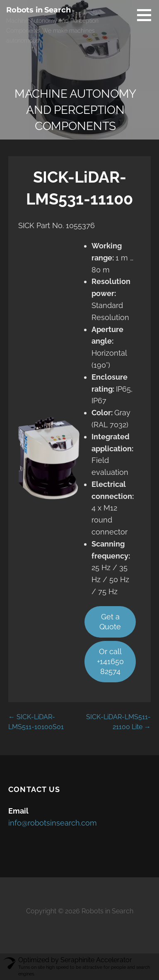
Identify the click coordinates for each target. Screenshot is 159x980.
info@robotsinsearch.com (53, 823)
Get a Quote (110, 622)
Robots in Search (38, 10)
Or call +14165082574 (110, 661)
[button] (147, 15)
